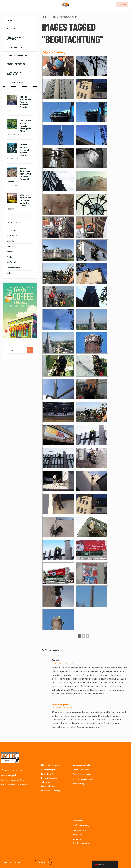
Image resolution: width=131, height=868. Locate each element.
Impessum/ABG (43, 862)
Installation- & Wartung (51, 791)
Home (44, 17)
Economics (12, 235)
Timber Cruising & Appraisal (15, 38)
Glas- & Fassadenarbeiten (84, 779)
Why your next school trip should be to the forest (25, 200)
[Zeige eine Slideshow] (53, 52)
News (9, 21)
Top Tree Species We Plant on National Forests (25, 102)
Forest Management (17, 56)
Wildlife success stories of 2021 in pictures (24, 150)
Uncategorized (13, 268)
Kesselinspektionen (81, 770)
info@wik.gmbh (10, 776)
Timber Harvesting (16, 64)
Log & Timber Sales (16, 47)
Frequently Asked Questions (15, 73)
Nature (10, 246)
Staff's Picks (12, 262)
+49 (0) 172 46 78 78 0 (14, 771)
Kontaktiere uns (15, 82)
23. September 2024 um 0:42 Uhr (63, 708)
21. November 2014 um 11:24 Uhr (63, 663)
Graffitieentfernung (81, 825)
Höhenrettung (78, 784)
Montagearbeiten (80, 830)
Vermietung (77, 835)
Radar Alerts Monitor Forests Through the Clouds (26, 126)
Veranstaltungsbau (49, 770)
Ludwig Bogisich (60, 705)
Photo (9, 257)
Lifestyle (10, 241)
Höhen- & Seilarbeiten (51, 765)
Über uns (11, 29)
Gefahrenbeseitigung (82, 774)
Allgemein (11, 230)
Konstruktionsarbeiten (82, 765)
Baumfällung (78, 821)
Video (9, 273)
